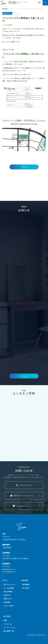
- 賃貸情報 (25, 584)
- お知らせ (6, 595)
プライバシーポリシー (36, 635)
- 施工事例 (6, 616)
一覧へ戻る (24, 167)
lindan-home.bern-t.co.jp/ (25, 124)
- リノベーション (9, 627)
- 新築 (5, 620)
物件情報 (25, 580)
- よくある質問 (8, 588)
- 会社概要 (6, 602)
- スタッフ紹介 (8, 606)
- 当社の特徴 (7, 591)
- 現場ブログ (7, 599)
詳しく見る (24, 376)
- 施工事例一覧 (8, 631)
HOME (5, 580)
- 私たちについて (9, 584)
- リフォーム (7, 624)
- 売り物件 (25, 588)
